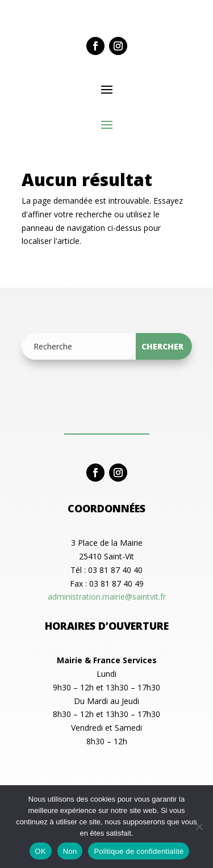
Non (70, 851)
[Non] (199, 827)
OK (41, 851)
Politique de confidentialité (139, 851)
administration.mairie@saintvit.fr (107, 597)
